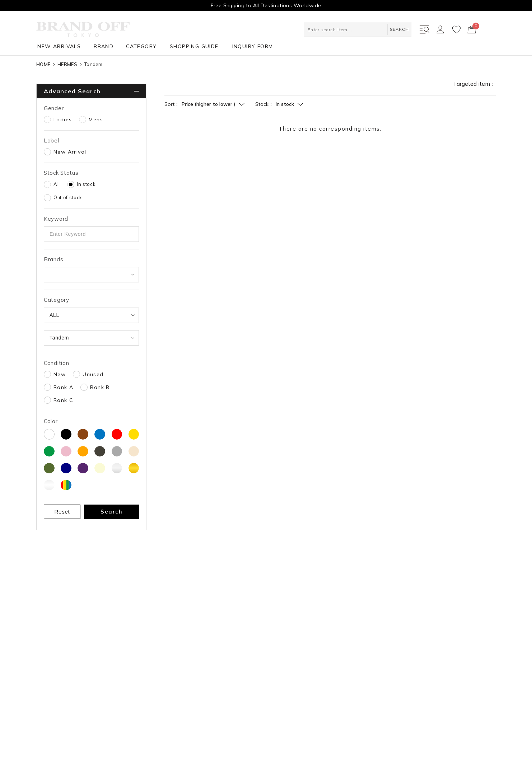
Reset (62, 512)
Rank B (100, 387)
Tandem (94, 64)
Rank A (63, 387)
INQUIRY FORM (253, 46)
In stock (86, 184)
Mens (96, 120)
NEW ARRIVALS (59, 46)
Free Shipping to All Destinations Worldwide (266, 5)
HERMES (67, 64)
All (57, 184)
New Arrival (70, 152)
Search (111, 512)
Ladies (63, 120)
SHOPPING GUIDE (194, 46)
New (60, 374)
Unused (93, 374)
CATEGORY (141, 46)
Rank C (63, 400)
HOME (43, 64)
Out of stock (68, 197)
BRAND (104, 46)
